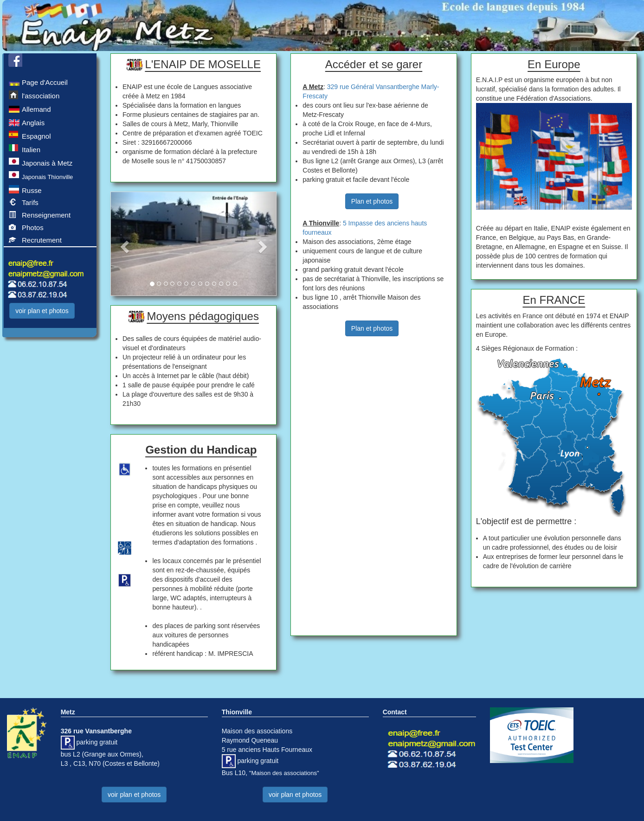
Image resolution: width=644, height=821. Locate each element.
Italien (25, 149)
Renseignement (40, 216)
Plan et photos (372, 201)
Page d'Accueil (38, 82)
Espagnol (30, 135)
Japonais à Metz (41, 162)
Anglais (27, 122)
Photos (26, 228)
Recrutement (35, 241)
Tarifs (24, 203)
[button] (123, 244)
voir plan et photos (42, 311)
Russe (25, 190)
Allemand (30, 109)
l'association (34, 95)
